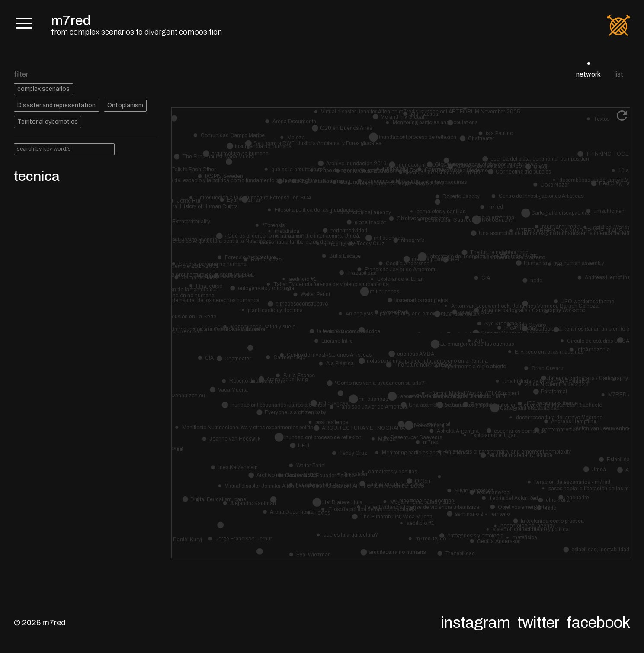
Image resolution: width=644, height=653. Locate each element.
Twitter (538, 623)
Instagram (476, 623)
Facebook (598, 623)
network (588, 74)
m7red (71, 21)
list (619, 74)
